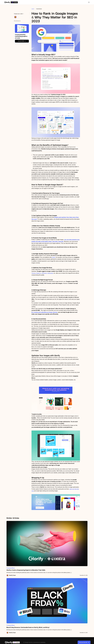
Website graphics (75, 608)
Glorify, (54, 257)
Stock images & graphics (44, 614)
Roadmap (7, 608)
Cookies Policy (84, 642)
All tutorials (7, 596)
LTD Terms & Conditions (61, 642)
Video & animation (42, 622)
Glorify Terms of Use (48, 642)
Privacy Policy (74, 642)
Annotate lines (41, 602)
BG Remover (41, 599)
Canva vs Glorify (58, 599)
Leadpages (24, 602)
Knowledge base (9, 599)
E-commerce (74, 599)
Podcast (7, 605)
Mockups (40, 605)
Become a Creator (26, 617)
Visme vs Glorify (58, 608)
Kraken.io (39, 273)
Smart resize (41, 619)
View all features (42, 596)
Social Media (74, 602)
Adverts (73, 605)
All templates (74, 596)
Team (23, 599)
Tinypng (34, 273)
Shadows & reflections (43, 611)
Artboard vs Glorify (59, 596)
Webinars (7, 602)
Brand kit (40, 616)
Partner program (25, 611)
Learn (33, 9)
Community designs (75, 614)
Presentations (74, 611)
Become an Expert (26, 620)
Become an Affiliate (26, 614)
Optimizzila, (50, 273)
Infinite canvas (41, 608)
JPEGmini (44, 273)
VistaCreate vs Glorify (59, 605)
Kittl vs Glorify (58, 602)
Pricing (23, 596)
